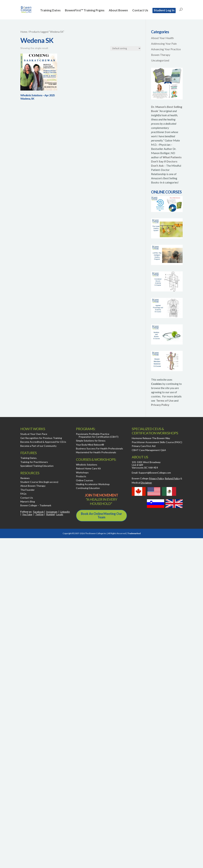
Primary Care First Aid (144, 446)
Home (24, 32)
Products (81, 476)
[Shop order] (126, 48)
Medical (142, 483)
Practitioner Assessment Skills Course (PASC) (157, 442)
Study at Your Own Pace (34, 434)
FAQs (23, 494)
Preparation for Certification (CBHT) (99, 437)
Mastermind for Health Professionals (96, 452)
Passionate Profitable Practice (93, 434)
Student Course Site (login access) (39, 482)
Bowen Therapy (161, 55)
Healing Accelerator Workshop (93, 484)
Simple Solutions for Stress (91, 441)
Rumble (50, 514)
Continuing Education (88, 488)
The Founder (27, 490)
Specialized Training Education (37, 466)
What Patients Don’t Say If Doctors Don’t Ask (166, 161)
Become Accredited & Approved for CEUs (43, 442)
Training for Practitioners (34, 462)
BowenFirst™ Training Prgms (85, 11)
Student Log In (164, 10)
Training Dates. (29, 458)
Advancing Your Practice (166, 49)
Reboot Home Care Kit (88, 468)
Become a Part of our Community (38, 446)
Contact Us (140, 11)
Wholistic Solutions (87, 465)
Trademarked (134, 533)
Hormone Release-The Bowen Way (151, 438)
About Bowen (118, 11)
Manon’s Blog (28, 501)
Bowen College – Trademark (36, 505)
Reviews (25, 478)
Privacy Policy (160, 405)
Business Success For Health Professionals (99, 448)
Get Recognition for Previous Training (41, 438)
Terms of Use (165, 400)
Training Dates (50, 11)
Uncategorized (160, 60)
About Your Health (162, 38)
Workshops (82, 472)
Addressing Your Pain (164, 44)
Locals (60, 514)
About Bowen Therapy (33, 486)
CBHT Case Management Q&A (149, 450)
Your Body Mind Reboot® (90, 445)
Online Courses (85, 480)
